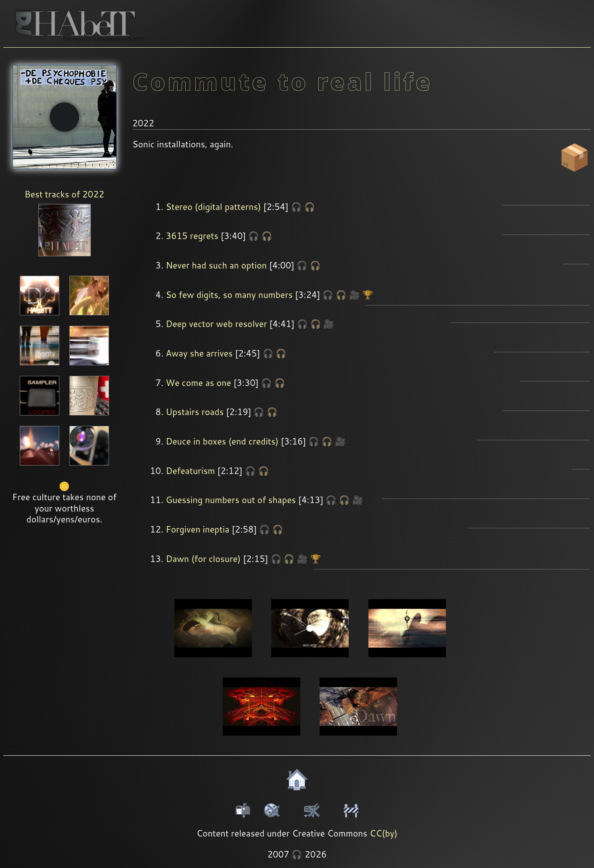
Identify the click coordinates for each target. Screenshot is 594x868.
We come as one (199, 383)
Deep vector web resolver (216, 324)
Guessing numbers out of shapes (231, 500)
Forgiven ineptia (198, 529)
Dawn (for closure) (203, 559)
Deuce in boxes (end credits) (222, 441)
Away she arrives (199, 353)
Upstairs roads (195, 412)
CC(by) (384, 833)
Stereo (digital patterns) (213, 207)
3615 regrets (192, 236)
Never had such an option (216, 265)
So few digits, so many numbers (229, 295)
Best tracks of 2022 (64, 194)
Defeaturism (190, 471)
